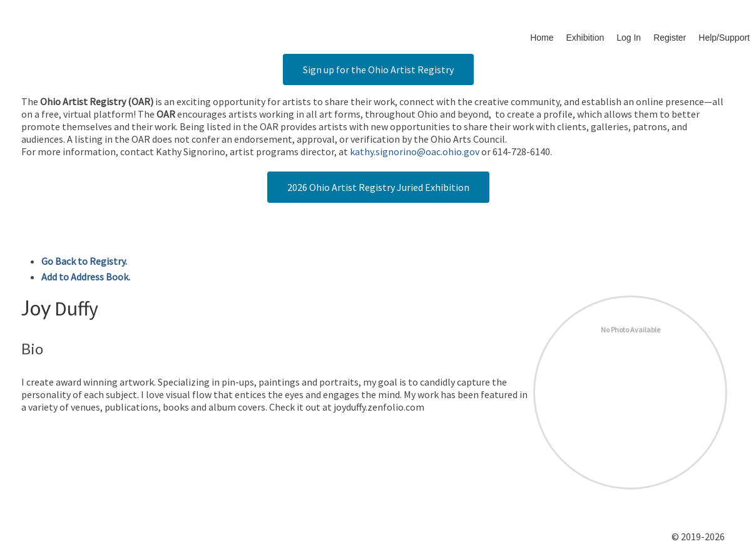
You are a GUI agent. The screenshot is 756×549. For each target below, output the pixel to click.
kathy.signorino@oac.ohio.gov (415, 151)
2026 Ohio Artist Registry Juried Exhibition (378, 187)
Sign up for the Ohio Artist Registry (378, 69)
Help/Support (724, 38)
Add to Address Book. (86, 277)
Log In (629, 38)
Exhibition (585, 38)
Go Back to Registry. (84, 261)
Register (670, 38)
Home (542, 38)
